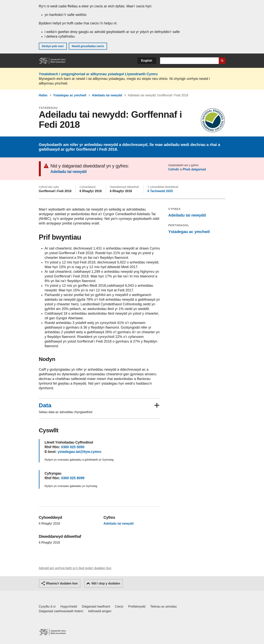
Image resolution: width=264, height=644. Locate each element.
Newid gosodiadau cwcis (88, 46)
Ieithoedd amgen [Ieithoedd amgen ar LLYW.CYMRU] (100, 611)
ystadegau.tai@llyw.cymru (80, 452)
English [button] (147, 61)
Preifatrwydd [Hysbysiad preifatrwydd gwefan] (137, 606)
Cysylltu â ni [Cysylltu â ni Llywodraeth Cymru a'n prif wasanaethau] (47, 606)
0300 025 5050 (73, 447)
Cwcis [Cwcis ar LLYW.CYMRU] (119, 606)
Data (45, 405)
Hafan (43, 95)
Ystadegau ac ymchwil (70, 95)
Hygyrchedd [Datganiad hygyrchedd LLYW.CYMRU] (69, 606)
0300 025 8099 (73, 478)
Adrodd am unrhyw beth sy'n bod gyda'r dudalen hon (75, 568)
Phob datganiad (194, 169)
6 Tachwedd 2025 (160, 191)
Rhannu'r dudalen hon (62, 583)
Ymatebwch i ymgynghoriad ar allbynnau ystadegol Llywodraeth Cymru (98, 74)
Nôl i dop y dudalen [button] (106, 583)
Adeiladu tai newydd (107, 95)
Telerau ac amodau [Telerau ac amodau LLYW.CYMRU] (164, 606)
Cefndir (174, 169)
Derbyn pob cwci (53, 46)
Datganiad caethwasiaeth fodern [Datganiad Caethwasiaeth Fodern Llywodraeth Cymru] (61, 611)
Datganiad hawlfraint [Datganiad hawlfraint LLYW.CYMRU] (96, 606)
